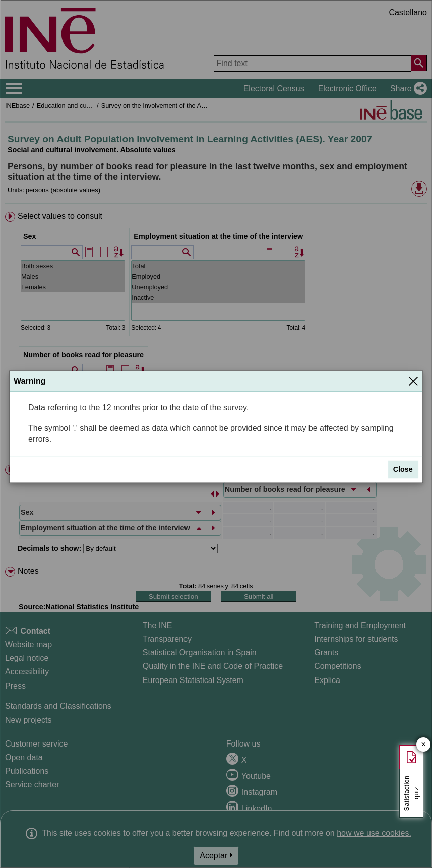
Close (403, 469)
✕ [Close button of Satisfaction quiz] (424, 745)
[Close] (413, 381)
